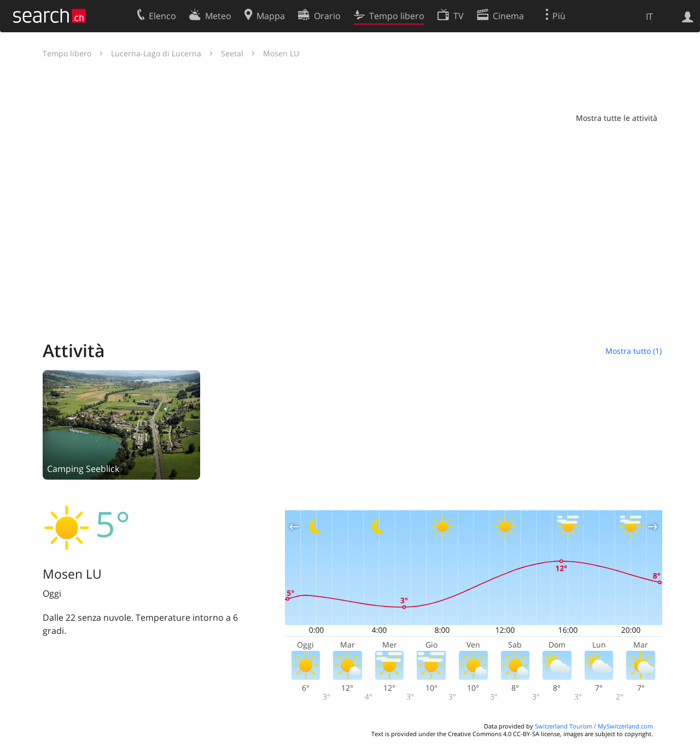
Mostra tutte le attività (617, 118)
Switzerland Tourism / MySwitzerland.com (594, 726)
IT (649, 16)
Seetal (232, 53)
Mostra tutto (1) (634, 351)
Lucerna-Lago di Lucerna (156, 53)
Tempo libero (67, 53)
